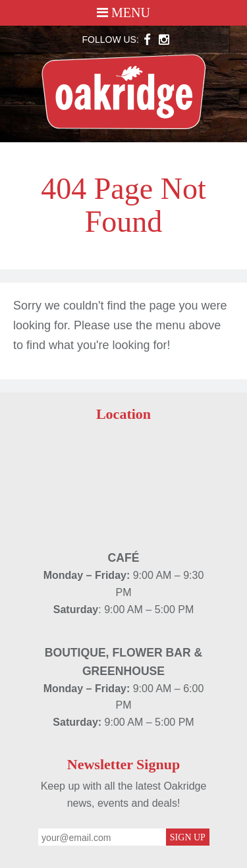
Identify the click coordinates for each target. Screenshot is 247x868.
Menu (123, 13)
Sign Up (188, 837)
